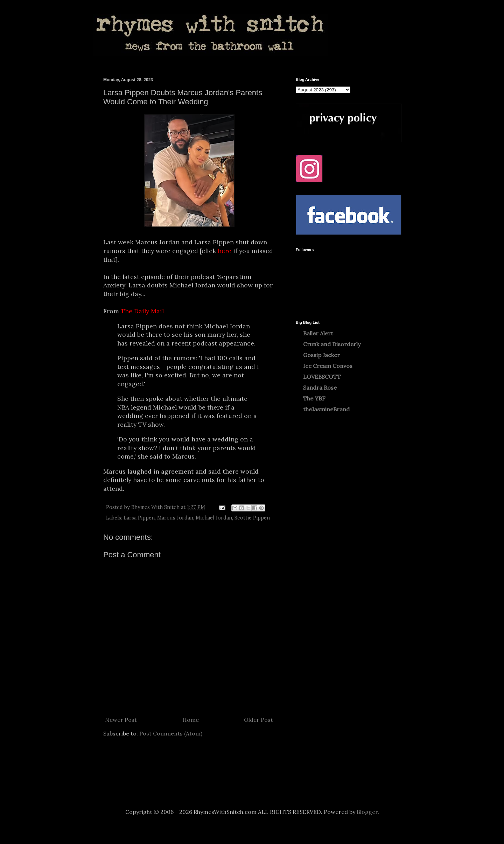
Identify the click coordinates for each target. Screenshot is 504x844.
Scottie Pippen (252, 518)
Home (191, 720)
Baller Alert (318, 333)
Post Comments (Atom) (171, 733)
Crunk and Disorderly (332, 344)
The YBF (314, 398)
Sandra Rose (320, 388)
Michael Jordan (214, 518)
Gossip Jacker (321, 355)
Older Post (258, 720)
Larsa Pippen (139, 518)
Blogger (367, 812)
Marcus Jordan (175, 518)
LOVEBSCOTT (322, 377)
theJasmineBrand (326, 409)
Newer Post (121, 720)
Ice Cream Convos (328, 366)
